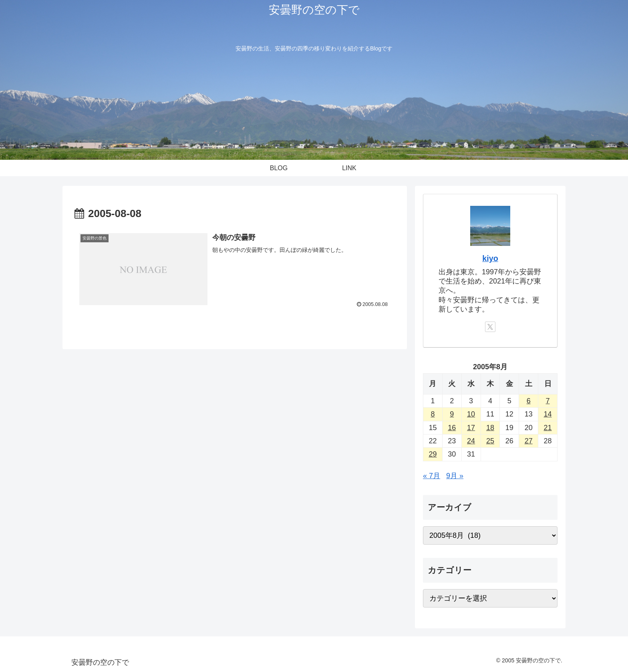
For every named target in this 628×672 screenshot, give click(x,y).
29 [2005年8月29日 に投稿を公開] (433, 454)
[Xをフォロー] (490, 327)
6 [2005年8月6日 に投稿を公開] (529, 401)
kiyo (490, 258)
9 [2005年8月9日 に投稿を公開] (452, 414)
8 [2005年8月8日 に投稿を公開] (433, 414)
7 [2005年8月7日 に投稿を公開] (548, 401)
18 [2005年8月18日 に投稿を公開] (490, 428)
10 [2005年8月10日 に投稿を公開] (471, 414)
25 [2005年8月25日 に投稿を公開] (490, 441)
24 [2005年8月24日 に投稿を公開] (471, 441)
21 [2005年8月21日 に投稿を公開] (548, 428)
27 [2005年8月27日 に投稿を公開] (529, 441)
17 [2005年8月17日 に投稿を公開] (471, 428)
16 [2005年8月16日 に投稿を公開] (452, 428)
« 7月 (432, 476)
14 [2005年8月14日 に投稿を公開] (548, 414)
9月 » (455, 476)
